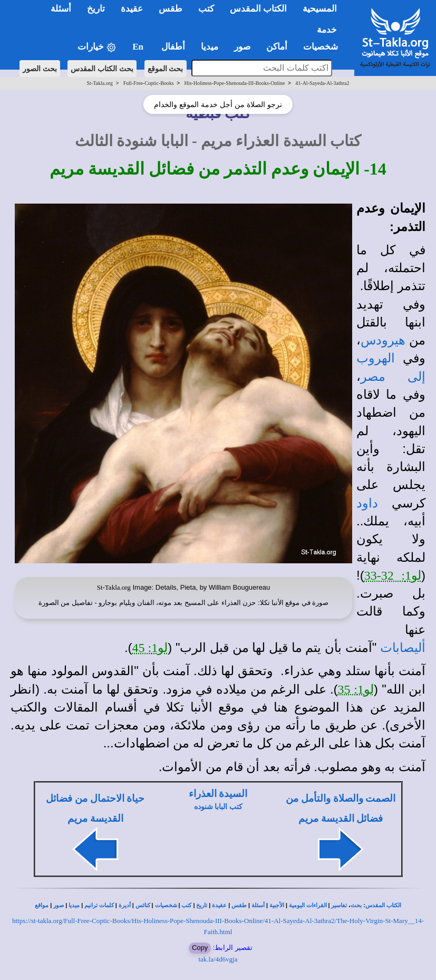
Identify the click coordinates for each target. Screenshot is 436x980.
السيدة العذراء (218, 794)
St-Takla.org (100, 83)
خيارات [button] (97, 47)
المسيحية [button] (320, 9)
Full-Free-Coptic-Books (149, 83)
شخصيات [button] (324, 47)
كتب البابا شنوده (218, 807)
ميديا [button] (210, 47)
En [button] (139, 47)
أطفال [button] (173, 47)
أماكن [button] (277, 47)
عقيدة (219, 905)
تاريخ (202, 905)
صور (59, 905)
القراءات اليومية (308, 905)
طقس (239, 905)
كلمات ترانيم (99, 905)
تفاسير (339, 905)
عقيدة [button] (132, 9)
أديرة (125, 905)
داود (367, 503)
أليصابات (403, 648)
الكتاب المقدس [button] (258, 9)
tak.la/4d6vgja (218, 959)
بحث (356, 905)
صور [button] (242, 47)
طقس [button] (171, 9)
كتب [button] (206, 9)
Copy (200, 948)
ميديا (74, 905)
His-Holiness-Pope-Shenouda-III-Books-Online (234, 83)
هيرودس (383, 340)
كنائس (143, 905)
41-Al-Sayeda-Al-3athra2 (322, 83)
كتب (186, 905)
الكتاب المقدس (383, 905)
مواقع (42, 905)
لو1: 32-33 (393, 575)
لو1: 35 (356, 689)
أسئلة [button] (61, 9)
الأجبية (277, 905)
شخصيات (166, 905)
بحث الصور (40, 69)
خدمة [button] (327, 30)
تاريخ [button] (96, 9)
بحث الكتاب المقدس (102, 69)
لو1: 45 (150, 648)
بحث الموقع (166, 69)
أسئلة (258, 905)
